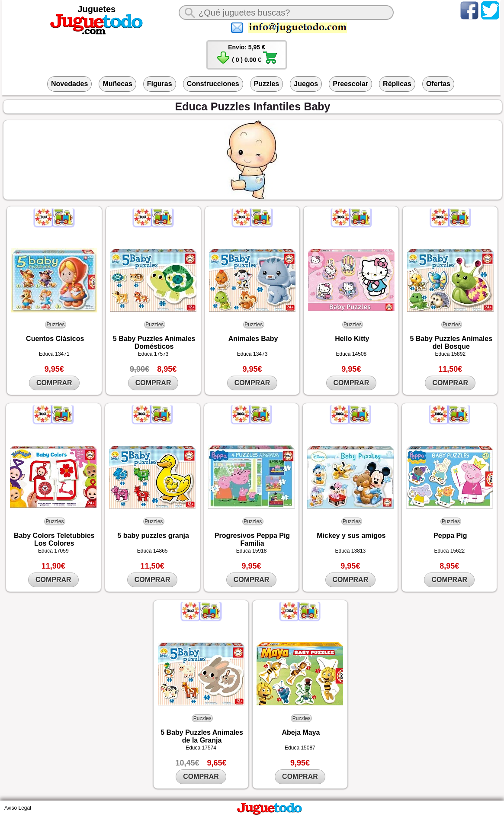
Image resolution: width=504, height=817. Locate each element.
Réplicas (397, 84)
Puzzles (267, 84)
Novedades (69, 84)
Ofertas (438, 84)
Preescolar (350, 84)
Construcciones (213, 84)
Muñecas (117, 84)
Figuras (160, 84)
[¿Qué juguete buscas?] (286, 13)
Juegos (306, 84)
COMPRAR (54, 383)
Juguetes (96, 9)
